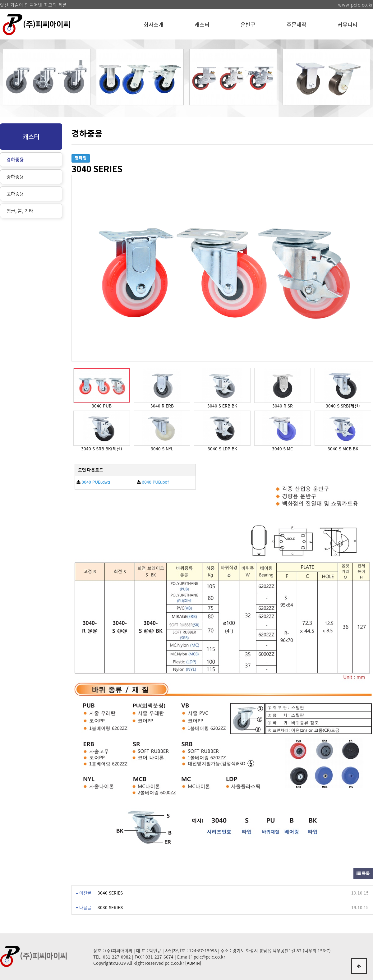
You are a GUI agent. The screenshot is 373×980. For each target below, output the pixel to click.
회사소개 (154, 24)
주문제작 (297, 24)
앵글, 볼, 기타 (20, 211)
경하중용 (15, 159)
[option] (47, 80)
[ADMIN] (193, 963)
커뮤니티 (348, 24)
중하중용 (15, 177)
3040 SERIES (110, 893)
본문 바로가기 (0, 0)
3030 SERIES (110, 907)
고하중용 (15, 194)
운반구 (248, 24)
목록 (363, 874)
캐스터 (202, 24)
